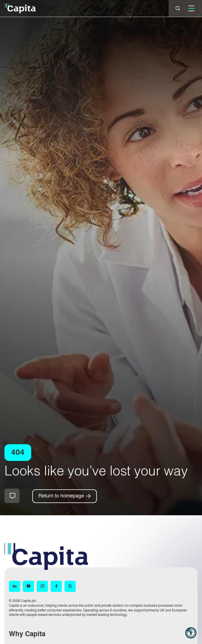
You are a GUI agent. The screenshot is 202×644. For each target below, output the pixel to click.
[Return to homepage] (65, 496)
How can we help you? (12, 496)
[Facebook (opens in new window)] (56, 586)
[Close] (178, 8)
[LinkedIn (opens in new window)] (14, 586)
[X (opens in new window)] (70, 586)
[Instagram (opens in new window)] (42, 586)
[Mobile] (191, 8)
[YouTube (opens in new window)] (28, 586)
